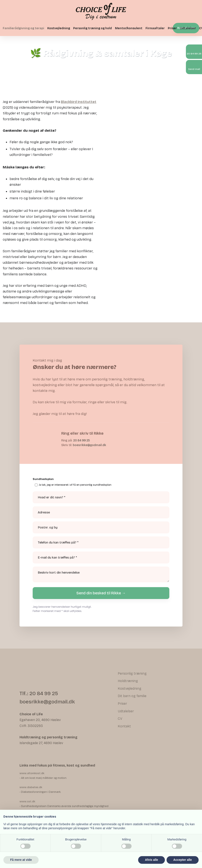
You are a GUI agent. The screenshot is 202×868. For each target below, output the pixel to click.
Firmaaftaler (155, 28)
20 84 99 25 (81, 440)
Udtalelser (188, 28)
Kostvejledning (59, 28)
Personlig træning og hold (93, 28)
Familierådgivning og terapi (23, 28)
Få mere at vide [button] (21, 860)
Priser (172, 28)
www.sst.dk (27, 801)
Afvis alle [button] (151, 860)
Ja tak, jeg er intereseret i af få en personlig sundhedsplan (75, 485)
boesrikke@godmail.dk (89, 445)
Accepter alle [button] (183, 860)
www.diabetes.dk (31, 787)
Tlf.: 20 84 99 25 (39, 693)
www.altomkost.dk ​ (32, 773)
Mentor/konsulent (129, 28)
